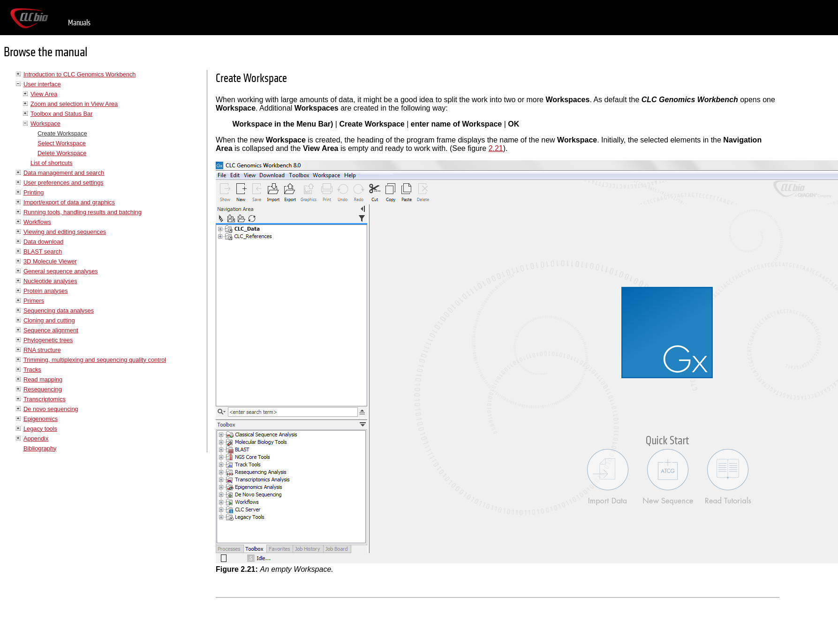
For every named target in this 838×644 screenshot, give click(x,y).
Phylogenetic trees (48, 340)
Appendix (36, 438)
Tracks (32, 370)
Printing (34, 192)
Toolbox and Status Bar (61, 114)
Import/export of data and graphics (69, 202)
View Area (44, 94)
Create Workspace (62, 133)
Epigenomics (41, 419)
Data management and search (64, 173)
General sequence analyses (61, 271)
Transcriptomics (45, 399)
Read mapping (43, 379)
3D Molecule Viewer (50, 261)
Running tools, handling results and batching (83, 212)
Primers (34, 301)
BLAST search (43, 251)
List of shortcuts (52, 163)
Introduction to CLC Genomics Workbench (79, 74)
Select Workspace (62, 143)
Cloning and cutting (49, 320)
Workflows (37, 222)
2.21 (496, 148)
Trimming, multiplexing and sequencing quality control (95, 360)
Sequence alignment (51, 330)
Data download (43, 242)
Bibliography (40, 448)
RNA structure (42, 350)
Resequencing (43, 389)
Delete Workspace (62, 153)
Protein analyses (46, 291)
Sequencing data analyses (59, 311)
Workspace (45, 124)
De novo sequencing (51, 409)
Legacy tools (40, 429)
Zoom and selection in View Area (74, 104)
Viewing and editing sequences (65, 232)
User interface (42, 84)
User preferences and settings (64, 183)
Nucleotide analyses (50, 281)
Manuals (79, 23)
